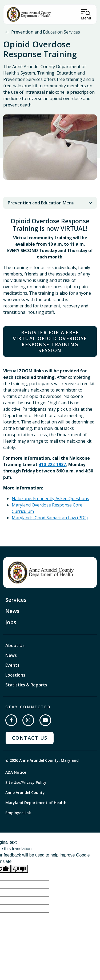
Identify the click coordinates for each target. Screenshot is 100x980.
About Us (15, 645)
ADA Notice (16, 772)
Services (16, 600)
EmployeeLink (18, 813)
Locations (15, 675)
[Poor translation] (19, 869)
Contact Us (30, 738)
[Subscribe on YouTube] (45, 720)
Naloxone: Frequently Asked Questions (50, 499)
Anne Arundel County (25, 792)
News (12, 611)
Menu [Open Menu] (86, 18)
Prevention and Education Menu (50, 203)
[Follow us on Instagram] (28, 720)
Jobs (11, 622)
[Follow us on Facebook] (11, 720)
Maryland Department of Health (36, 803)
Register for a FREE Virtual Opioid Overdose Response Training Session (50, 341)
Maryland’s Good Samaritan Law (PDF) (50, 518)
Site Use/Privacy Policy (26, 782)
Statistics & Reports (26, 685)
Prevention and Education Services (46, 32)
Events (12, 665)
